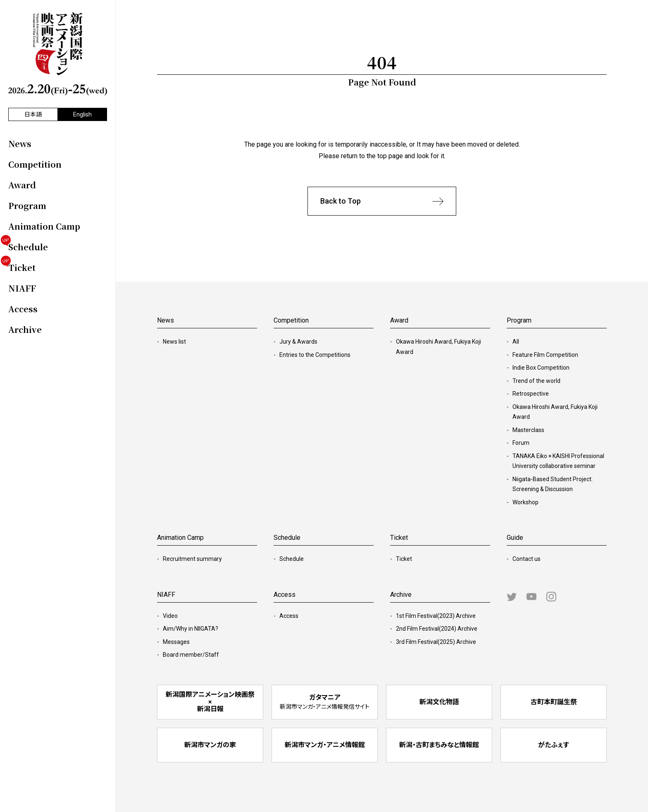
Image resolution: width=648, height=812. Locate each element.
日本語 (33, 114)
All (516, 342)
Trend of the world (536, 381)
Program (519, 320)
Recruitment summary (192, 559)
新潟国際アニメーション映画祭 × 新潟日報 (210, 702)
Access (289, 616)
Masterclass (528, 430)
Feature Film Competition (545, 355)
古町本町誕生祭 (554, 702)
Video (170, 616)
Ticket (404, 559)
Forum (521, 443)
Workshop (525, 502)
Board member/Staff (191, 655)
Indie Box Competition (541, 368)
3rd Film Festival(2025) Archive (436, 642)
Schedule (292, 559)
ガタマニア (325, 702)
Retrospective (531, 394)
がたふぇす (554, 745)
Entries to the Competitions (315, 355)
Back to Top (382, 201)
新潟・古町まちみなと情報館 (439, 745)
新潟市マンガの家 (210, 745)
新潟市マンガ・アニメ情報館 (325, 745)
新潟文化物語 (439, 702)
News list (174, 342)
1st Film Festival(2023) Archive (436, 616)
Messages (176, 642)
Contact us (526, 559)
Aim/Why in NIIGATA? (191, 629)
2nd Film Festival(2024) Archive (437, 629)
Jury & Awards (298, 342)
